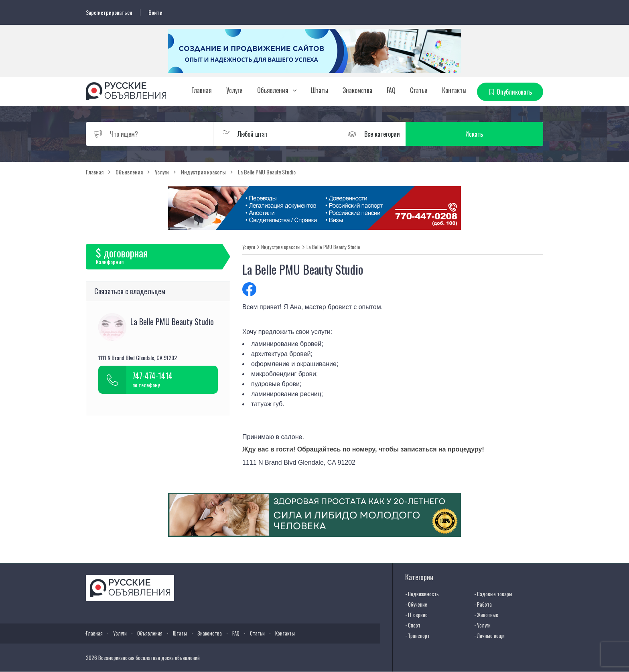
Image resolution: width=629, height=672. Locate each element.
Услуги (234, 90)
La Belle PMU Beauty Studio (333, 247)
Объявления (273, 90)
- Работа (483, 604)
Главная (202, 90)
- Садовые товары (493, 594)
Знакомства (357, 90)
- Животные (486, 615)
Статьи (419, 90)
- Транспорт (417, 636)
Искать (505, 134)
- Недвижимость (422, 594)
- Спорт (413, 625)
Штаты (320, 90)
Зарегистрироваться (109, 12)
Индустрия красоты (281, 247)
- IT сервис (416, 615)
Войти (155, 12)
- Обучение (416, 604)
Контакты (454, 90)
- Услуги (482, 625)
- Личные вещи (489, 636)
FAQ (391, 90)
